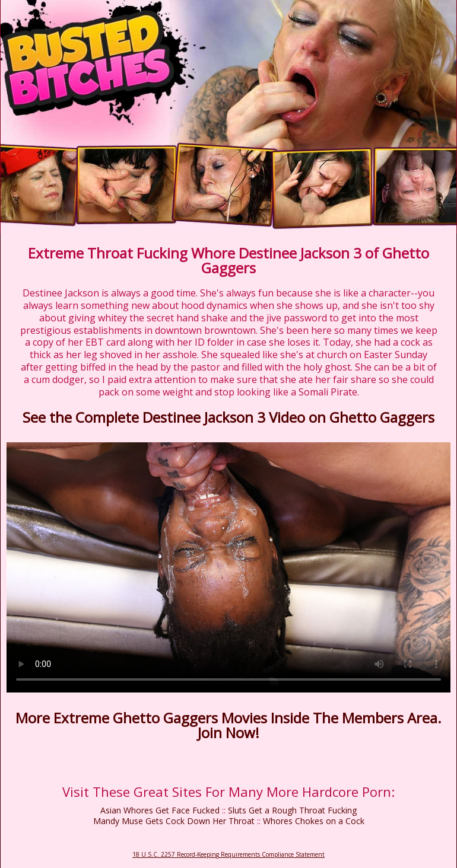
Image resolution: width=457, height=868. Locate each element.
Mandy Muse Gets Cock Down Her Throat (174, 821)
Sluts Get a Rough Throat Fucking (292, 810)
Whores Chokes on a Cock (314, 821)
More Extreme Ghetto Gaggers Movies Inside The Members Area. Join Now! (228, 725)
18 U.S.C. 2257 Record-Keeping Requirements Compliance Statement (228, 854)
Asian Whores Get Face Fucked (160, 810)
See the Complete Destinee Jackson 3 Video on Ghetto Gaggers (228, 417)
